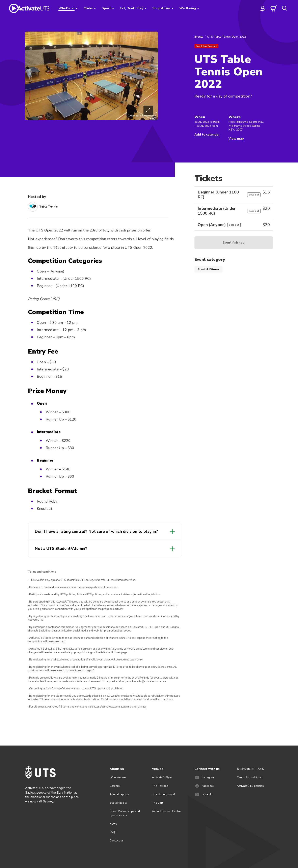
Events (199, 37)
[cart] (274, 8)
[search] (284, 8)
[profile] (263, 8)
